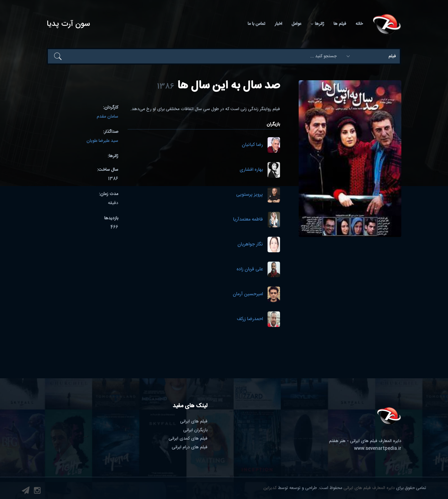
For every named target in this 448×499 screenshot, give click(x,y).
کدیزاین (270, 488)
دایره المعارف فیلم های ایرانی (369, 488)
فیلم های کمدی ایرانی (188, 439)
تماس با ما (257, 24)
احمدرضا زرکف (250, 319)
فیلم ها (340, 24)
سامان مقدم (107, 117)
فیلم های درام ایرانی (190, 447)
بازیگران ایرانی (195, 430)
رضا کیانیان (252, 145)
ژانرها (317, 24)
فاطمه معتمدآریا (248, 220)
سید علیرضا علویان (102, 141)
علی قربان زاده (250, 270)
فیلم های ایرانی (194, 422)
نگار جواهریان (250, 245)
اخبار (278, 24)
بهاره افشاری (251, 170)
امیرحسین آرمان (248, 294)
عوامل (296, 24)
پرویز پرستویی (250, 195)
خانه (359, 24)
